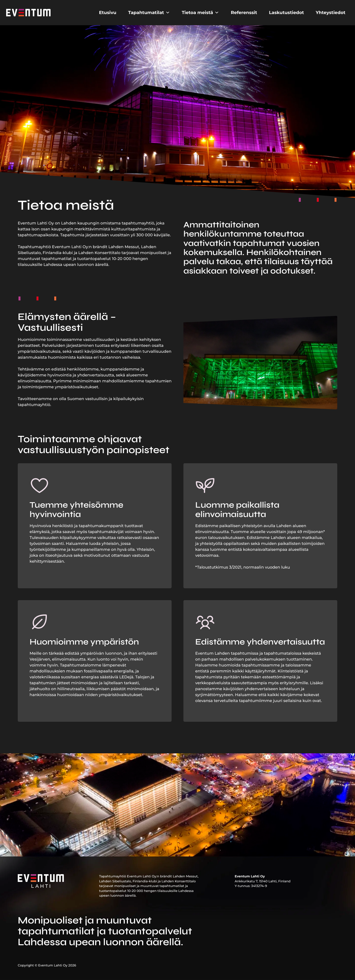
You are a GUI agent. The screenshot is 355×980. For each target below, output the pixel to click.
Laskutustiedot (286, 13)
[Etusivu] (28, 12)
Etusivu (108, 13)
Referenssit (244, 13)
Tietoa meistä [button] (200, 13)
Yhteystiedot (331, 13)
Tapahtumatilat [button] (149, 13)
